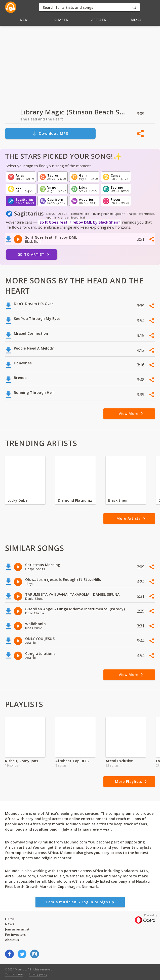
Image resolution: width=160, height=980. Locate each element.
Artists (99, 20)
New (24, 20)
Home (10, 919)
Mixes (136, 20)
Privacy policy (38, 974)
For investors (15, 934)
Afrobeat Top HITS (72, 761)
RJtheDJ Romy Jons (22, 761)
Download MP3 (50, 133)
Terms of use (14, 974)
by (80, 222)
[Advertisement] (80, 64)
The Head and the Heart (42, 119)
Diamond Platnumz (75, 500)
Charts (61, 20)
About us (12, 940)
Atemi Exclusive (119, 761)
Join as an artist (17, 929)
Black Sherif (119, 500)
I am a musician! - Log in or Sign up (80, 902)
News (9, 924)
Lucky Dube (17, 500)
